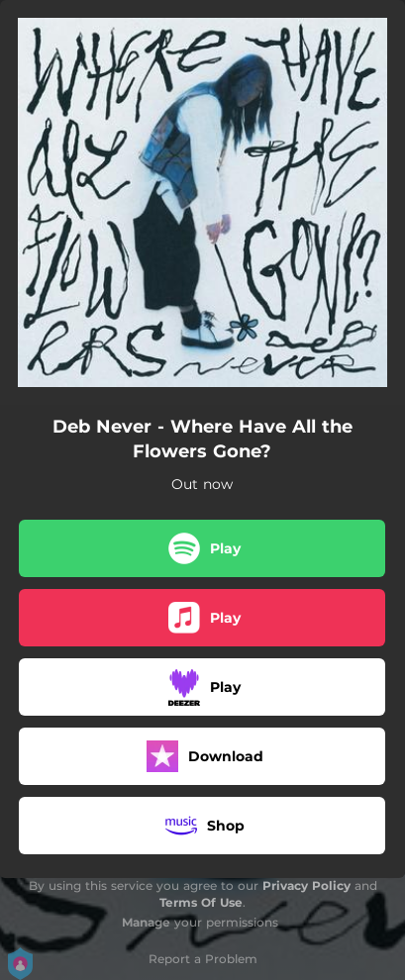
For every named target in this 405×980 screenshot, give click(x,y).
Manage (146, 922)
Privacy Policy (306, 885)
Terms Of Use (201, 902)
